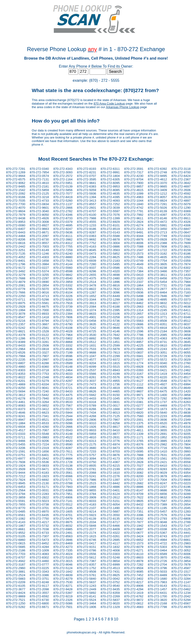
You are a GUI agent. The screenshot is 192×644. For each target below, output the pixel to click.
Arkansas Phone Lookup (123, 107)
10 (116, 619)
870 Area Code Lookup (109, 104)
